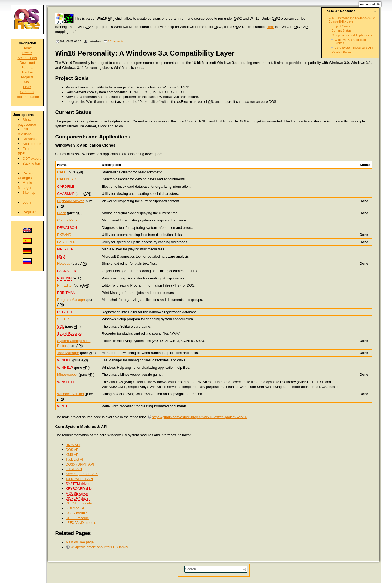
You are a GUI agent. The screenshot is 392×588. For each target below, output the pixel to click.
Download (27, 63)
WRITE (63, 406)
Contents (27, 92)
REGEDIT (65, 312)
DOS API (73, 450)
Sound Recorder (70, 333)
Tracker (27, 72)
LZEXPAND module (81, 523)
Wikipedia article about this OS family (99, 547)
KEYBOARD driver (80, 489)
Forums (27, 68)
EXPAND (64, 235)
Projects (27, 77)
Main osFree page (80, 542)
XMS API (73, 455)
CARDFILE (66, 187)
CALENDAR (67, 179)
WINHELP (65, 367)
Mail (27, 82)
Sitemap (29, 193)
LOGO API (74, 469)
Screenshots (27, 58)
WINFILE (64, 360)
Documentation (27, 97)
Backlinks (30, 139)
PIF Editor (65, 285)
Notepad (64, 264)
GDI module (75, 508)
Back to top (31, 163)
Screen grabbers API (82, 474)
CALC (62, 172)
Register (29, 212)
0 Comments (115, 41)
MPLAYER (65, 249)
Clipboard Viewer (70, 201)
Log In (27, 202)
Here (270, 27)
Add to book (32, 144)
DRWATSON (67, 228)
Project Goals (341, 26)
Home (27, 48)
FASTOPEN (66, 242)
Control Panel (68, 220)
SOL (61, 326)
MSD (61, 256)
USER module (77, 513)
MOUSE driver (77, 493)
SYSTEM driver (78, 484)
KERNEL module (79, 503)
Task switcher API (79, 479)
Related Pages (342, 52)
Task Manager (68, 353)
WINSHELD (66, 382)
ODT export (32, 158)
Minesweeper (68, 375)
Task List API (76, 459)
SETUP (63, 319)
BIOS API (73, 445)
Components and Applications (352, 35)
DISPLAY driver (78, 498)
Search (245, 569)
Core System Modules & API (354, 48)
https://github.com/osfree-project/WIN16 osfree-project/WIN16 (200, 417)
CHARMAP (66, 194)
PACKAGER (67, 271)
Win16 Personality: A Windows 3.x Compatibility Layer (352, 20)
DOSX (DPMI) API (80, 464)
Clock (62, 213)
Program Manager (71, 300)
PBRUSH (64, 278)
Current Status (341, 30)
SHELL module (77, 518)
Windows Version (71, 394)
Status (27, 53)
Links (27, 87)
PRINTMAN (66, 293)
